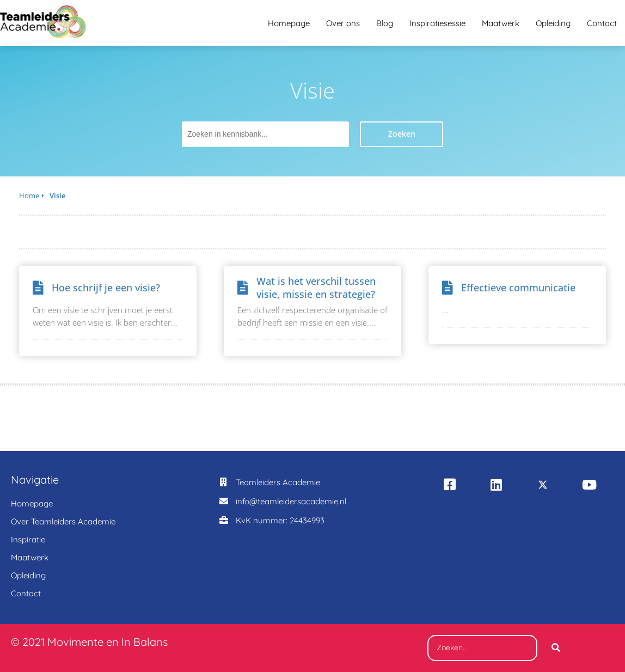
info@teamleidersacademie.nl (291, 501)
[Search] (556, 648)
